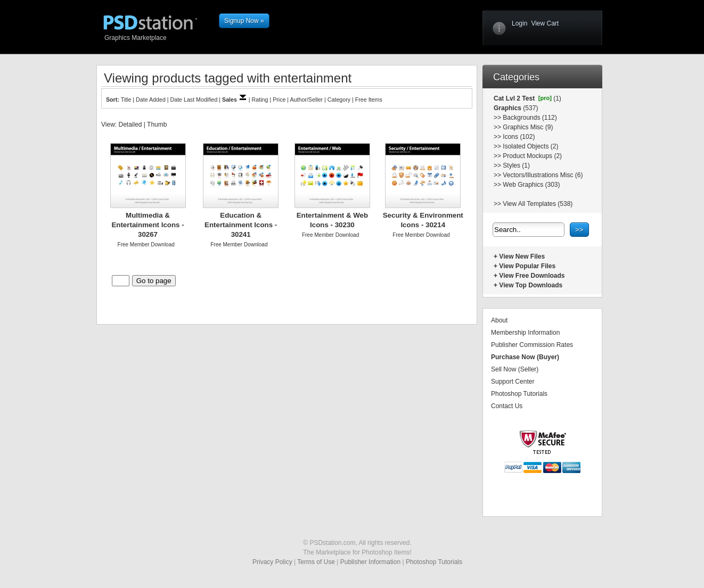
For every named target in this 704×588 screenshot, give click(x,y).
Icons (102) (519, 137)
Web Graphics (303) (531, 185)
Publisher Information (370, 562)
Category (339, 100)
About (499, 320)
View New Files (522, 256)
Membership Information (525, 333)
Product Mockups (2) (532, 156)
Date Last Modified (194, 100)
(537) (530, 108)
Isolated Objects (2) (530, 146)
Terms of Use (316, 562)
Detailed (130, 125)
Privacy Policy (272, 562)
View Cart (545, 23)
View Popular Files (527, 266)
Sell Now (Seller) (515, 369)
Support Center (513, 382)
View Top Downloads (531, 285)
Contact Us (507, 406)
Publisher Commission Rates (532, 345)
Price (279, 100)
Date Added (151, 100)
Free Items (369, 100)
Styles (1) (516, 165)
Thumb (157, 125)
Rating (260, 100)
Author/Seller (307, 100)
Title (126, 100)
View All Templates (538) (538, 204)
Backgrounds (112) (530, 118)
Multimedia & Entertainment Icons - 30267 (148, 225)
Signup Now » (244, 21)
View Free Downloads (532, 276)
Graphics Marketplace (159, 37)
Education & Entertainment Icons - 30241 (241, 225)
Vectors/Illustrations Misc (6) (543, 175)
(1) (556, 98)
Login (519, 23)
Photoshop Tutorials (519, 394)
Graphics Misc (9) (528, 127)
